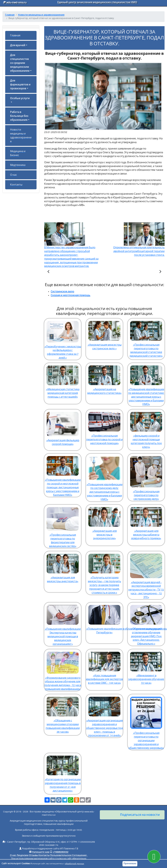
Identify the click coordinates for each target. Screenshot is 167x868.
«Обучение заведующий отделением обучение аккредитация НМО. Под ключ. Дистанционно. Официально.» (146, 624)
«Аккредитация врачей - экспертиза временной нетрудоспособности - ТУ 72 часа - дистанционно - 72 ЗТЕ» (146, 575)
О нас (14, 175)
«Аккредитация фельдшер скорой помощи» (63, 427)
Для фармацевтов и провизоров (20, 85)
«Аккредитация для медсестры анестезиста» (63, 567)
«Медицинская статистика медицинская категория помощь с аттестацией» (63, 381)
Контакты (16, 185)
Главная (15, 35)
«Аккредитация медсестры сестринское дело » (104, 334)
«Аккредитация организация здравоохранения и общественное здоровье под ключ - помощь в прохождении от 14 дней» (104, 716)
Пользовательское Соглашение (68, 855)
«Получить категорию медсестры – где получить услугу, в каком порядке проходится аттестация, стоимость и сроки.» (104, 573)
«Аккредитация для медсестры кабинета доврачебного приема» (146, 522)
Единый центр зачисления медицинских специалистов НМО (97, 2)
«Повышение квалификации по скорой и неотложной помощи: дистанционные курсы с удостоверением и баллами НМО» (63, 475)
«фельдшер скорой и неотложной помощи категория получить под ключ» (146, 429)
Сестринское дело (62, 292)
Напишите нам (41, 852)
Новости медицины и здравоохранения (21, 136)
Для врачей (18, 45)
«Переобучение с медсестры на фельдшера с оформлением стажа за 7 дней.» (63, 339)
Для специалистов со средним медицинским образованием (20, 63)
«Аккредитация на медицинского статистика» (104, 379)
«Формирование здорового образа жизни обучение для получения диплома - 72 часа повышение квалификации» (63, 670)
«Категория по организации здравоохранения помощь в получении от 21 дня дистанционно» (63, 773)
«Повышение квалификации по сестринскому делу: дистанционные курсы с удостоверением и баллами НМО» (104, 477)
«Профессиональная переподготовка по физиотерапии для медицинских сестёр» (63, 526)
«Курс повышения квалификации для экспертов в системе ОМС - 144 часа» (104, 667)
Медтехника (18, 165)
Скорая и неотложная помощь (71, 295)
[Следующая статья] (160, 272)
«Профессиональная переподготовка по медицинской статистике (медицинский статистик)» (146, 338)
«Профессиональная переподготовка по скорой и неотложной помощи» (104, 427)
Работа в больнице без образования (19, 116)
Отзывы (34, 855)
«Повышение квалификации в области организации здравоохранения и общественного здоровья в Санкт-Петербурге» (104, 618)
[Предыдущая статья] (49, 272)
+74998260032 (61, 852)
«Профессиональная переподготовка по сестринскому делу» (146, 477)
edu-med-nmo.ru (15, 2)
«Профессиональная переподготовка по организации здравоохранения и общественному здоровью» (146, 722)
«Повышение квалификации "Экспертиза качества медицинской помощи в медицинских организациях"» (63, 624)
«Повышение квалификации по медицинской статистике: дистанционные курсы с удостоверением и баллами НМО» (146, 384)
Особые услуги (20, 98)
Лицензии (23, 855)
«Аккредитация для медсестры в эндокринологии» (104, 522)
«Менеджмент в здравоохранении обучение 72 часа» (146, 667)
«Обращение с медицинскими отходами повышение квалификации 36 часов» (63, 714)
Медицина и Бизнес (18, 153)
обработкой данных (74, 864)
